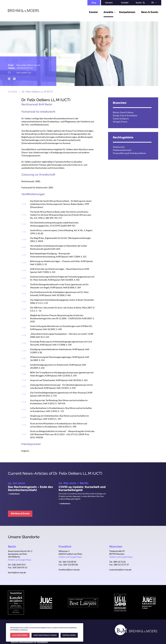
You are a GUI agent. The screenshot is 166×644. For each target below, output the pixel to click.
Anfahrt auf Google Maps (20, 560)
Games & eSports (121, 119)
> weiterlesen (14, 494)
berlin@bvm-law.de (17, 572)
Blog (94, 3)
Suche (139, 3)
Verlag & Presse (120, 122)
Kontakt (125, 3)
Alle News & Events (20, 513)
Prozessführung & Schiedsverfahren (129, 153)
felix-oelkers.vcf (24, 73)
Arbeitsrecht (119, 147)
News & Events (150, 12)
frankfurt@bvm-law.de (69, 570)
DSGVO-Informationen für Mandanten (29, 642)
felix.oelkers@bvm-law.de (28, 65)
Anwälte (108, 12)
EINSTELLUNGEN (69, 635)
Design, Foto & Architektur (125, 115)
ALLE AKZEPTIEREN (20, 635)
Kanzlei (93, 12)
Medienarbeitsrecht (122, 150)
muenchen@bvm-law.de (120, 570)
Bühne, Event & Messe (123, 112)
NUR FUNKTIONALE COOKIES (45, 635)
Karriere (109, 3)
